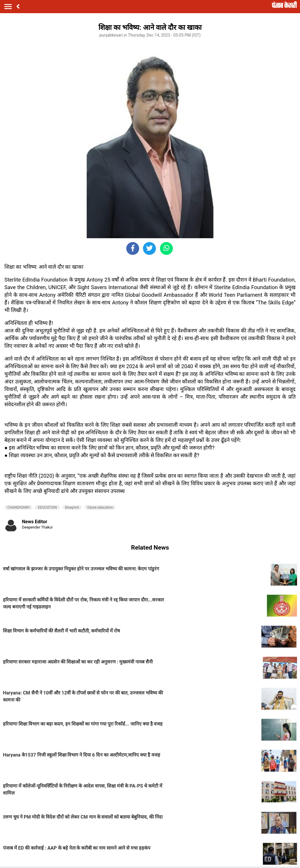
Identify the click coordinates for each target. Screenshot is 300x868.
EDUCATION (47, 507)
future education (100, 507)
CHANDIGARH (18, 507)
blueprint (72, 507)
